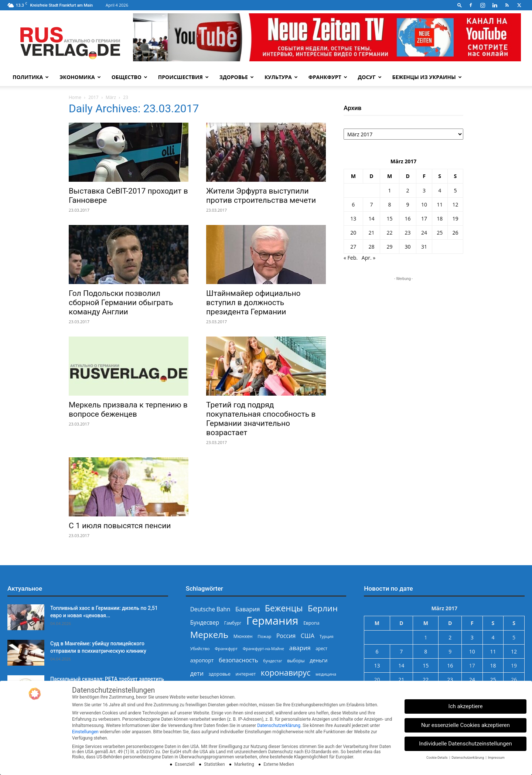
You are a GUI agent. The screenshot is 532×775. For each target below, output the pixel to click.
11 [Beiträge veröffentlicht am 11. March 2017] (440, 204)
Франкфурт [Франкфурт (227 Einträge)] (226, 648)
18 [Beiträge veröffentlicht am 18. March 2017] (440, 218)
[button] (460, 5)
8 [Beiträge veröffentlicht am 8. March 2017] (389, 204)
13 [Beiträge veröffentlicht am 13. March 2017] (353, 218)
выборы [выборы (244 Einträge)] (296, 661)
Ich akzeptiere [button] (466, 706)
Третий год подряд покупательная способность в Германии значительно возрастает (261, 419)
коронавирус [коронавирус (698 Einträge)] (286, 672)
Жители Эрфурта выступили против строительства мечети (261, 196)
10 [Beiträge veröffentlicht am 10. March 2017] (424, 204)
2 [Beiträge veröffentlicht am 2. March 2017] (408, 190)
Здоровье (237, 77)
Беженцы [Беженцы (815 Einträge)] (284, 608)
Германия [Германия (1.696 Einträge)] (272, 621)
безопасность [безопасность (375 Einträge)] (238, 660)
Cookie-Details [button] (437, 758)
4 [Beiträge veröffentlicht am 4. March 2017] (440, 190)
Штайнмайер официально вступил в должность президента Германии (253, 303)
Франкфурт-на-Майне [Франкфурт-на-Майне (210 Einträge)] (263, 649)
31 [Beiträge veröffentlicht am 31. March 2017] (424, 247)
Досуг (370, 77)
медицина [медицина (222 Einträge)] (326, 674)
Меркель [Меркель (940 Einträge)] (209, 634)
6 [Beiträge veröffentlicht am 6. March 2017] (353, 204)
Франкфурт (328, 77)
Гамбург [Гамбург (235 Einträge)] (233, 623)
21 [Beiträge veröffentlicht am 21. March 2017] (371, 233)
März (111, 97)
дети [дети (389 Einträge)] (197, 674)
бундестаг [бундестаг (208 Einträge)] (272, 661)
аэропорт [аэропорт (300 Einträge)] (202, 660)
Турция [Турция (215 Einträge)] (327, 636)
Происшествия (183, 77)
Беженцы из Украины (427, 77)
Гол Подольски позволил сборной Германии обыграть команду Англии (121, 303)
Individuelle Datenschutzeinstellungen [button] (465, 744)
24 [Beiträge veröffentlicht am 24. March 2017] (424, 233)
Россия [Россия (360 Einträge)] (286, 636)
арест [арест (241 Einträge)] (321, 648)
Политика (31, 77)
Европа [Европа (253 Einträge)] (311, 623)
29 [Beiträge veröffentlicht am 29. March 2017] (389, 247)
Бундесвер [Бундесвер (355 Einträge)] (205, 623)
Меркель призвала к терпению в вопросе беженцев (128, 409)
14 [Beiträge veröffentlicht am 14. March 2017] (371, 218)
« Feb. (351, 258)
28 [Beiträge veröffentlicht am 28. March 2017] (371, 247)
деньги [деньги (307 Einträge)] (318, 660)
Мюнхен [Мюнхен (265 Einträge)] (243, 636)
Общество (129, 77)
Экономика (80, 77)
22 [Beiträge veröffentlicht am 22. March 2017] (389, 233)
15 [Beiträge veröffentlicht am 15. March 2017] (389, 218)
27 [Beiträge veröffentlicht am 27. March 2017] (353, 247)
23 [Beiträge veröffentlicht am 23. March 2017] (408, 233)
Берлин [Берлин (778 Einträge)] (323, 608)
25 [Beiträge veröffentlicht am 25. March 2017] (440, 233)
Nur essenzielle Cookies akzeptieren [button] (465, 725)
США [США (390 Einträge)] (308, 636)
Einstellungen (85, 732)
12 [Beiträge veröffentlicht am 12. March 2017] (455, 204)
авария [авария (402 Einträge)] (300, 648)
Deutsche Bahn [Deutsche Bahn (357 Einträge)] (210, 609)
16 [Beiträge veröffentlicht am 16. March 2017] (408, 218)
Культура (281, 77)
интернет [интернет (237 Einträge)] (246, 674)
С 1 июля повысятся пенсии (120, 526)
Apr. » (369, 258)
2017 (93, 97)
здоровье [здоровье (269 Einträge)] (220, 674)
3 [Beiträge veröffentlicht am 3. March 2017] (424, 190)
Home (75, 97)
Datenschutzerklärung (279, 726)
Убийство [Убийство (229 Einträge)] (200, 648)
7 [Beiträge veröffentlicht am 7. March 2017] (371, 204)
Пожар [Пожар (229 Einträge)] (264, 636)
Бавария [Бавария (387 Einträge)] (248, 609)
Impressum (496, 758)
